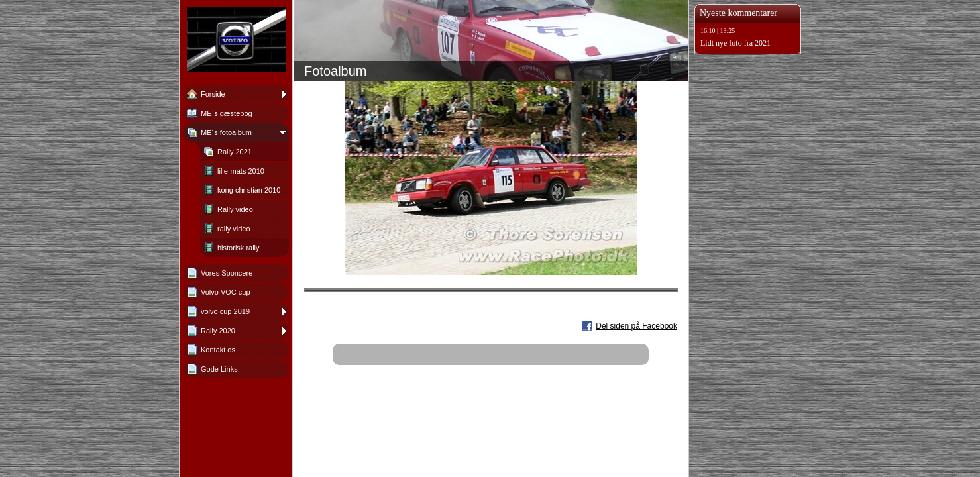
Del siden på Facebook (636, 326)
